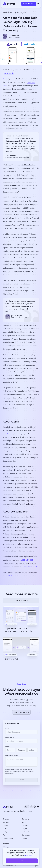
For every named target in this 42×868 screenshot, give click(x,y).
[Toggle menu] (38, 4)
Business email (10, 737)
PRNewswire (9, 73)
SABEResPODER (26, 560)
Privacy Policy (29, 856)
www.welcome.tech (29, 567)
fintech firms (8, 434)
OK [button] (22, 861)
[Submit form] (22, 780)
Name (7, 728)
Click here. (12, 576)
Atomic (6, 79)
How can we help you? (12, 755)
